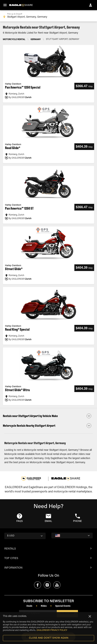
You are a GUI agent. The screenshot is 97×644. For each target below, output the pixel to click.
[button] (48, 416)
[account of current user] (91, 5)
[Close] (90, 616)
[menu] (5, 5)
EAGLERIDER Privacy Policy (52, 630)
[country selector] (25, 536)
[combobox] (48, 16)
